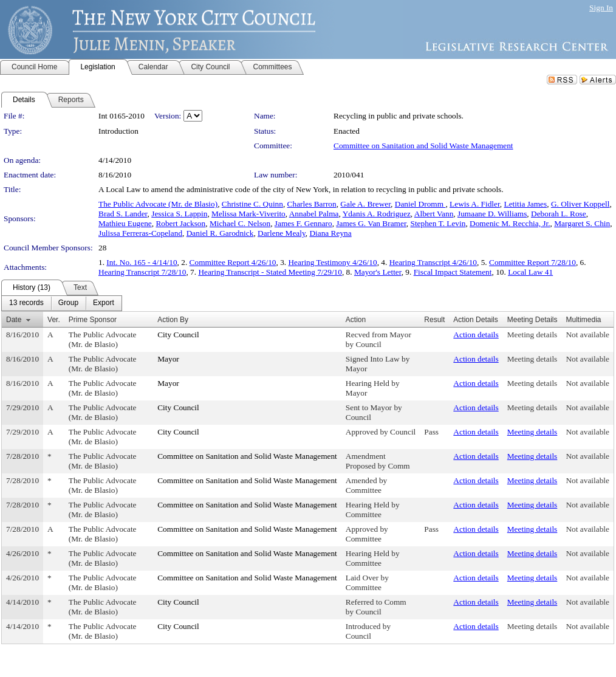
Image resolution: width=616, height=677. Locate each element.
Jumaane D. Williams (492, 214)
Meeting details (532, 335)
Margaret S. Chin (582, 223)
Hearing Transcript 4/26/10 (433, 262)
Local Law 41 (530, 272)
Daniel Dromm (420, 204)
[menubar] (62, 303)
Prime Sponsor (93, 320)
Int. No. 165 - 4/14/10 (142, 262)
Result (434, 320)
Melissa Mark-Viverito (248, 214)
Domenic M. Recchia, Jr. (510, 223)
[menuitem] (26, 303)
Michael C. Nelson (240, 223)
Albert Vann (434, 214)
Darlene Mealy (282, 233)
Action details (476, 335)
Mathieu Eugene (125, 223)
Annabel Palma (314, 214)
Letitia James (526, 204)
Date (14, 320)
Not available (587, 335)
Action (356, 320)
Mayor (168, 359)
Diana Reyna (330, 233)
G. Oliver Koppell (580, 204)
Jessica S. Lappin (179, 214)
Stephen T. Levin (438, 223)
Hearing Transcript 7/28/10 (142, 272)
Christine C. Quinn (252, 204)
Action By (173, 320)
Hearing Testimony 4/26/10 (332, 262)
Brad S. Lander (123, 214)
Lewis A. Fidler (475, 204)
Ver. (54, 320)
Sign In (601, 8)
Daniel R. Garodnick (220, 233)
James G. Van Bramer (371, 223)
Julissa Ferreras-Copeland (140, 233)
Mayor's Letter (378, 272)
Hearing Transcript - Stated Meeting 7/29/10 (270, 272)
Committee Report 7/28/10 (532, 262)
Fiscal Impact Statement (453, 272)
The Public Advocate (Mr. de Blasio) (158, 204)
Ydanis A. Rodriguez (377, 214)
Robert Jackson (180, 223)
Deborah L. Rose (559, 214)
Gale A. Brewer (365, 204)
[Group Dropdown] (68, 303)
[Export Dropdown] (104, 303)
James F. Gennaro (303, 223)
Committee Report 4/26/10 (233, 262)
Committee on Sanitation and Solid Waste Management (423, 146)
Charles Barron (312, 204)
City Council (178, 335)
